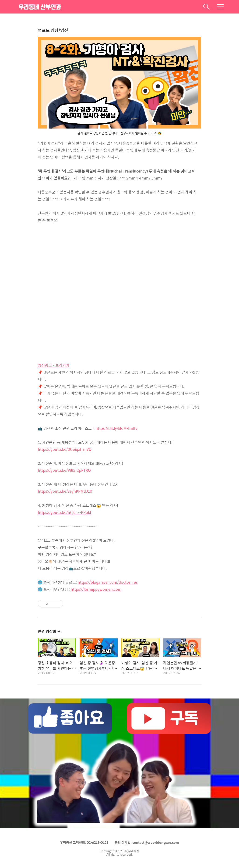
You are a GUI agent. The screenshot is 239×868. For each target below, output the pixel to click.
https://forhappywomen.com (96, 589)
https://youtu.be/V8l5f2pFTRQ (64, 470)
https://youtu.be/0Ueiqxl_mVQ (65, 449)
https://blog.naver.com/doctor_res (108, 582)
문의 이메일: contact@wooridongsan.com (147, 842)
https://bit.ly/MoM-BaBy (116, 428)
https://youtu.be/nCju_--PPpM (64, 512)
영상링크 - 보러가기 (54, 365)
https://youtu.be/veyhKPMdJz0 (65, 491)
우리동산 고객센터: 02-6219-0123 (84, 842)
